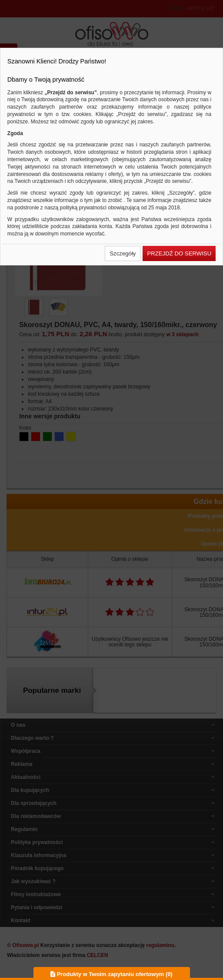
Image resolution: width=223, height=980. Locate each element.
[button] (123, 253)
